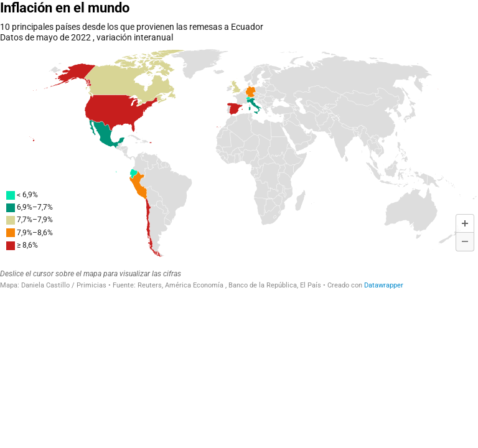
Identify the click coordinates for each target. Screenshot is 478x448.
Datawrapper (384, 285)
